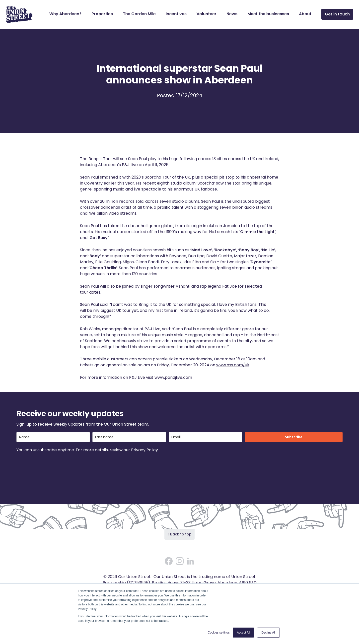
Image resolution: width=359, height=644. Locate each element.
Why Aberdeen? (65, 14)
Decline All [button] (268, 633)
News (232, 14)
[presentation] (54, 466)
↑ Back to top (179, 534)
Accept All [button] (244, 633)
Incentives (176, 14)
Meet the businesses (268, 14)
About (305, 14)
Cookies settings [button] (219, 633)
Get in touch (337, 14)
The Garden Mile (139, 14)
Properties (102, 14)
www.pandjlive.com (173, 377)
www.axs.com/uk (233, 365)
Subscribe (294, 437)
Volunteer (207, 14)
